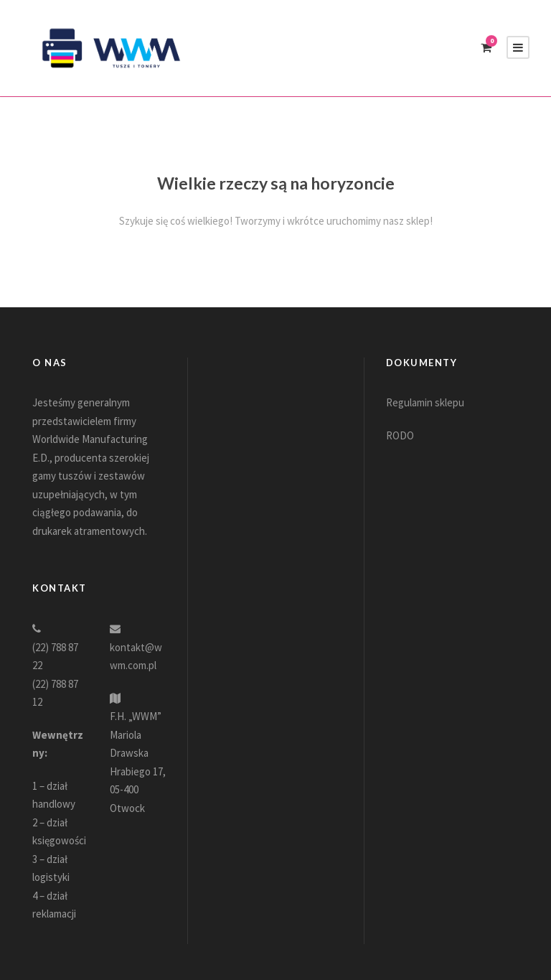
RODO (400, 435)
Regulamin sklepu (425, 402)
